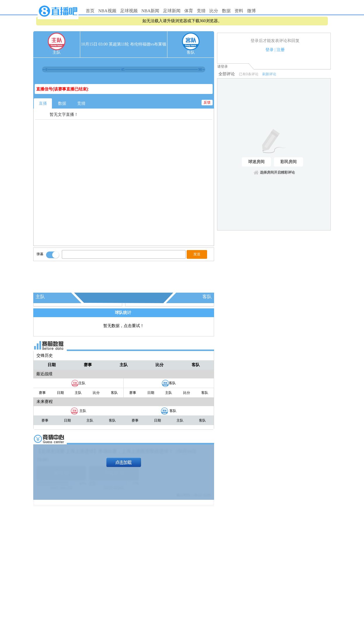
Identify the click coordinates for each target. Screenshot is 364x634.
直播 (43, 103)
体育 (189, 11)
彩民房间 (288, 162)
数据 (226, 11)
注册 (281, 50)
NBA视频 (107, 11)
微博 (251, 11)
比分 (214, 11)
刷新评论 (269, 74)
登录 (269, 50)
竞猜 (201, 11)
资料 (239, 11)
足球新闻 (172, 11)
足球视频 (129, 11)
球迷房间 (256, 162)
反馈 (207, 102)
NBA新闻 (150, 11)
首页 (90, 11)
